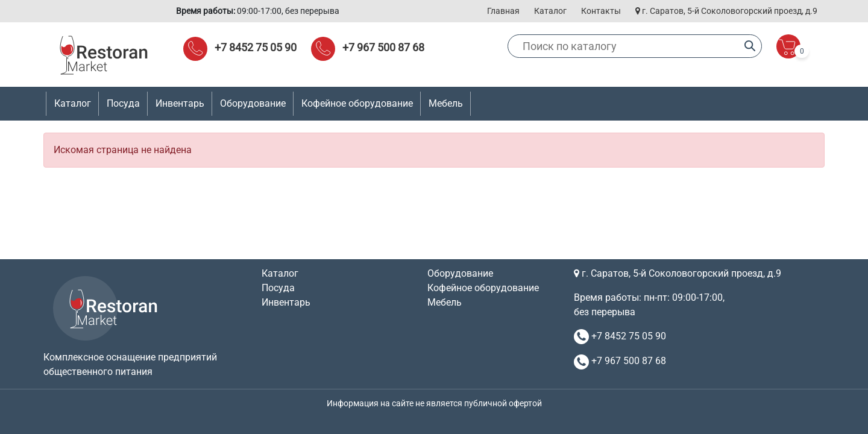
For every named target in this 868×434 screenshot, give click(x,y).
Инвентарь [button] (180, 103)
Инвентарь (286, 302)
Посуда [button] (123, 103)
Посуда (278, 288)
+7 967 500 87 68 (383, 47)
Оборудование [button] (253, 103)
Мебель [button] (446, 103)
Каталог (550, 11)
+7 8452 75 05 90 (256, 47)
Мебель (445, 302)
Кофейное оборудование (357, 103)
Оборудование (460, 273)
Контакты (601, 11)
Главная (503, 11)
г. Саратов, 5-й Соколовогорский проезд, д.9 (726, 11)
